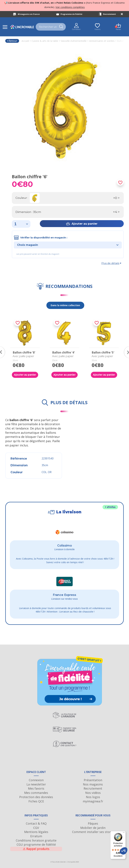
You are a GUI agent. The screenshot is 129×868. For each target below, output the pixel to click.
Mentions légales (36, 832)
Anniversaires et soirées (102, 41)
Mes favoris (36, 788)
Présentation (93, 780)
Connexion (36, 780)
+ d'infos (110, 507)
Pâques (93, 823)
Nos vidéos (93, 793)
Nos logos (93, 797)
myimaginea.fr (93, 801)
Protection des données (36, 797)
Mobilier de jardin (93, 828)
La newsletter (36, 784)
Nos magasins (93, 784)
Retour (12, 41)
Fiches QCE (36, 801)
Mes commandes (36, 793)
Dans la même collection (65, 305)
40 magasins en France (29, 14)
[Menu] (124, 833)
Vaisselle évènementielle (74, 41)
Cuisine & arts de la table (45, 41)
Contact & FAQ (36, 823)
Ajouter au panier (25, 375)
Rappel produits (36, 849)
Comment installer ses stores (93, 832)
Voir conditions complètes (70, 7)
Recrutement (110, 14)
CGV (36, 828)
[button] (124, 851)
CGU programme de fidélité (36, 844)
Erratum (36, 836)
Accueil (25, 41)
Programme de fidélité (71, 14)
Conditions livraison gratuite (36, 840)
